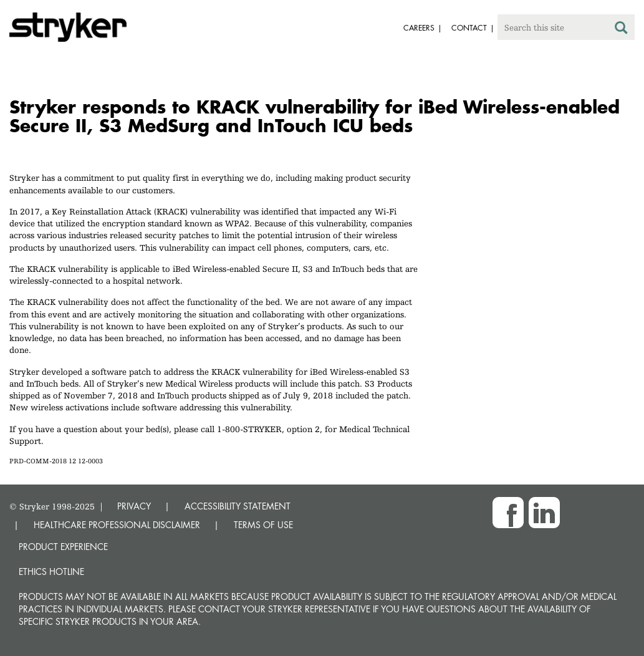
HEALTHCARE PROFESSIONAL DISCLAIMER (117, 525)
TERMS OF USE (263, 525)
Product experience (63, 547)
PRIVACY (134, 506)
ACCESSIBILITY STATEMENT (238, 506)
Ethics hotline (51, 572)
